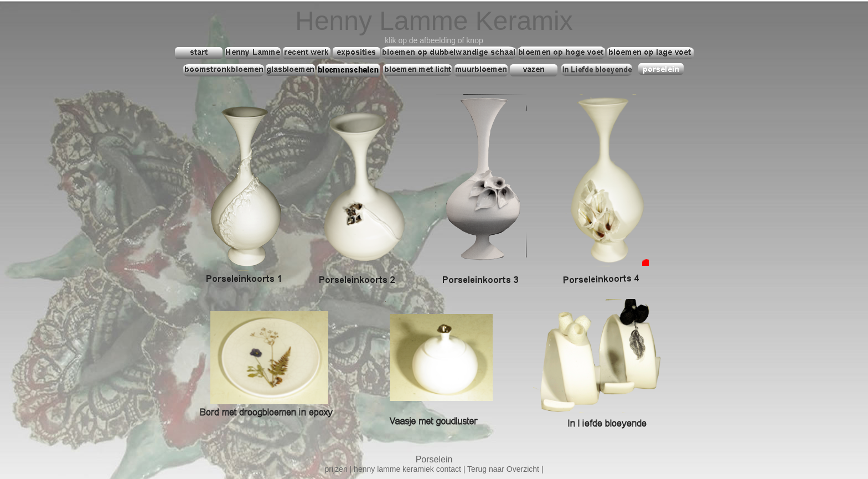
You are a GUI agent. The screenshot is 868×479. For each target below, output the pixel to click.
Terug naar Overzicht (503, 469)
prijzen (337, 469)
